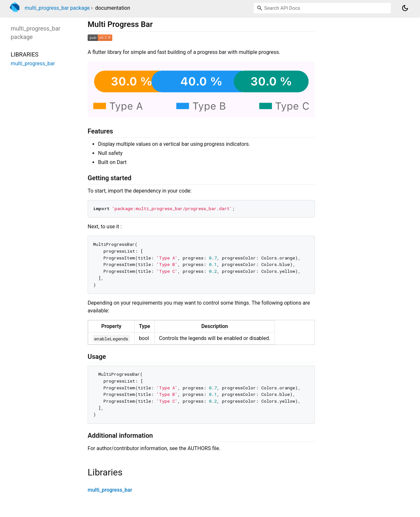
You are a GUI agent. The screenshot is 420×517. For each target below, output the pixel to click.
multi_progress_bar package (57, 8)
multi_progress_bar (110, 490)
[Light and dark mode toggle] (405, 8)
